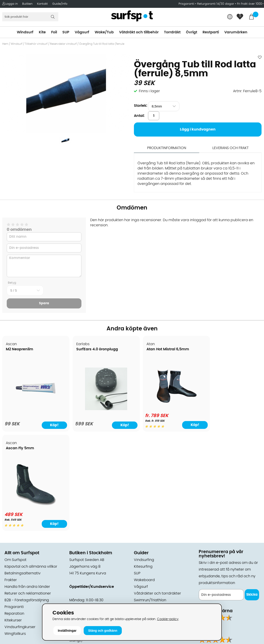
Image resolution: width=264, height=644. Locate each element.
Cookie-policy (168, 619)
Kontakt (42, 4)
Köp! (182, 425)
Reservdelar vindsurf (63, 44)
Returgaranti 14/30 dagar (216, 4)
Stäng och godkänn (103, 631)
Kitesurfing (143, 468)
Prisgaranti (187, 4)
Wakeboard (144, 481)
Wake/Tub (104, 32)
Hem (5, 44)
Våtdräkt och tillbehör (139, 32)
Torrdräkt (172, 32)
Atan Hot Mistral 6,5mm (159, 349)
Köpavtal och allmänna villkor (31, 468)
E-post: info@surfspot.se (92, 602)
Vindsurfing (144, 461)
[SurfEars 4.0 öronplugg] (99, 409)
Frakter (11, 481)
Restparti (211, 32)
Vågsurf (82, 32)
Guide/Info (60, 4)
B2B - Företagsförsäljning (27, 502)
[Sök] (30, 17)
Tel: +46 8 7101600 (85, 596)
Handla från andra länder (27, 488)
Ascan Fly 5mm (217, 349)
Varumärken (236, 32)
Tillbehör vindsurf (36, 44)
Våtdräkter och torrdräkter (157, 495)
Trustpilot (207, 572)
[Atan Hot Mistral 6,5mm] (165, 407)
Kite (42, 32)
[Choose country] (230, 17)
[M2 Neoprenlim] (33, 409)
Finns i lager (149, 91)
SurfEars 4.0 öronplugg (93, 349)
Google (205, 528)
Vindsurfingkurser (20, 528)
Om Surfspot (15, 461)
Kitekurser (13, 522)
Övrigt (192, 32)
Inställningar (67, 631)
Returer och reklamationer (28, 495)
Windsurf (25, 32)
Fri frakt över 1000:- (251, 4)
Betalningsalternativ (23, 475)
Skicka (252, 496)
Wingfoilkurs (15, 535)
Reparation (14, 515)
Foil (54, 32)
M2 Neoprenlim (20, 349)
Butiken (27, 4)
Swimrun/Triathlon (150, 502)
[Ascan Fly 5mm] (230, 407)
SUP (66, 32)
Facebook (207, 550)
